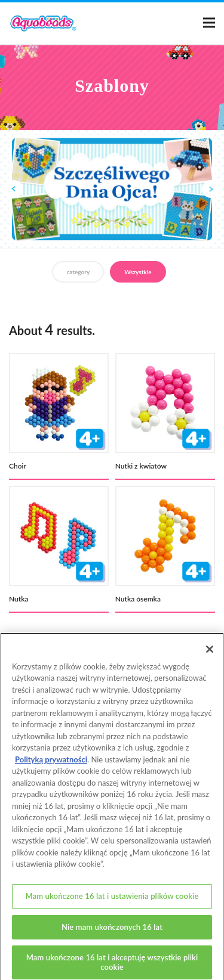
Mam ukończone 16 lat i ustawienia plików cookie (112, 900)
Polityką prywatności (51, 764)
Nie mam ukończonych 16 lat (112, 931)
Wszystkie (138, 272)
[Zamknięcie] (210, 653)
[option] (112, 190)
